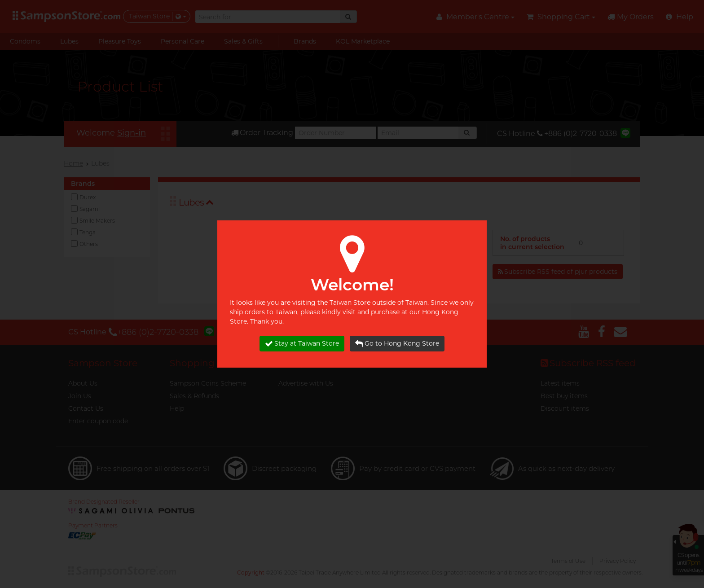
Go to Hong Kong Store (397, 344)
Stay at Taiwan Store (302, 344)
